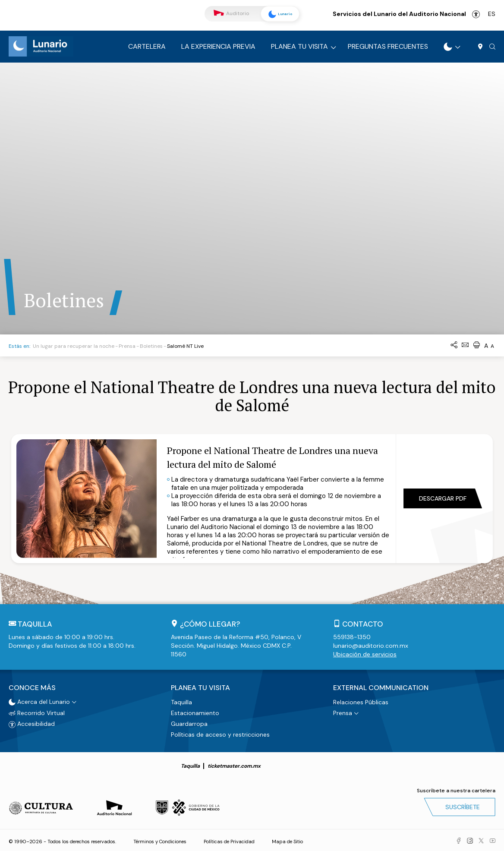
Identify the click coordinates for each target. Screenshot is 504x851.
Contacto (363, 624)
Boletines (151, 346)
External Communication (381, 687)
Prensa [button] (343, 712)
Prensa (127, 346)
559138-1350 (352, 637)
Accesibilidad (476, 14)
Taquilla (181, 701)
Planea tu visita (299, 46)
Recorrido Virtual (37, 712)
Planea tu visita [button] (200, 687)
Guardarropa (189, 722)
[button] (492, 47)
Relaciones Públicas (361, 701)
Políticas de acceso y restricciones (220, 733)
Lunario (278, 14)
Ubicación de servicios (365, 654)
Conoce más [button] (32, 687)
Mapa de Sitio (287, 840)
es (492, 14)
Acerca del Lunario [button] (39, 700)
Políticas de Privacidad (229, 840)
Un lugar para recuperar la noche (74, 346)
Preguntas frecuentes (388, 46)
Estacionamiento (195, 712)
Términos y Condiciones (160, 840)
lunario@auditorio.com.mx (371, 646)
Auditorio (231, 14)
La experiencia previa (218, 46)
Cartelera (147, 46)
